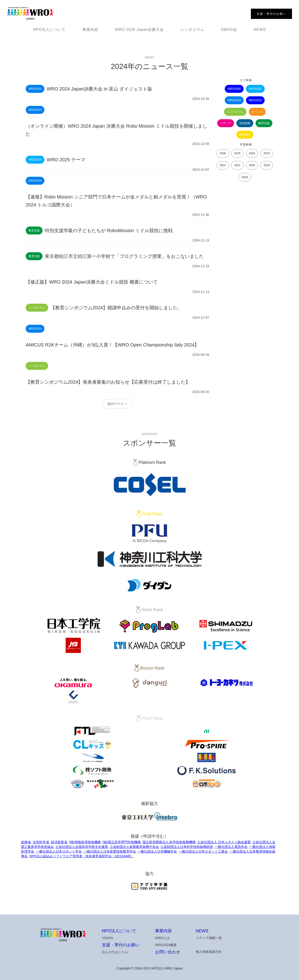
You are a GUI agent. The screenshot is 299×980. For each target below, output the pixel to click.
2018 (245, 177)
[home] (30, 14)
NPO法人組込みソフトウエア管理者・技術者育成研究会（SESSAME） (82, 856)
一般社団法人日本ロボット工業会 (203, 851)
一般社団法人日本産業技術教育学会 (110, 851)
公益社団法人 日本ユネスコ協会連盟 (224, 842)
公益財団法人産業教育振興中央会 (134, 847)
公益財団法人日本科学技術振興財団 (187, 847)
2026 (223, 153)
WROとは (162, 938)
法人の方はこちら (115, 952)
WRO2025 (255, 89)
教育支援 (264, 123)
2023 (267, 153)
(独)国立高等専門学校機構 (121, 842)
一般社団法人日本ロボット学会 (59, 851)
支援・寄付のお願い (121, 945)
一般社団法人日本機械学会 (157, 851)
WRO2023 (255, 100)
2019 (267, 165)
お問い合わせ (168, 952)
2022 (223, 165)
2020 (252, 165)
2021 (237, 165)
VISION (107, 938)
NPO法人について (50, 30)
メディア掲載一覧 (209, 938)
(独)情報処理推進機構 (85, 842)
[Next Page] (117, 404)
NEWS (260, 30)
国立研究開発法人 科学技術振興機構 (169, 842)
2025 (237, 153)
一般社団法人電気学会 (231, 847)
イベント (257, 112)
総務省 (26, 842)
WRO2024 (234, 100)
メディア (226, 123)
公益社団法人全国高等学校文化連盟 (82, 847)
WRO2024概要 (166, 945)
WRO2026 (234, 89)
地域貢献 (245, 123)
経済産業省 (59, 842)
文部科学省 (41, 842)
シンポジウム (192, 30)
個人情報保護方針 (209, 952)
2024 (252, 153)
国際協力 (245, 135)
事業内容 (90, 30)
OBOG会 (229, 30)
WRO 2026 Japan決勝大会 (139, 30)
